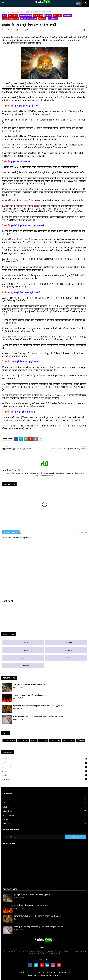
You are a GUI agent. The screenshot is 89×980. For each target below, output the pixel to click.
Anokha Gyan (10, 470)
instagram (69, 658)
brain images (38, 16)
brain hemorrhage (26, 16)
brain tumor (67, 16)
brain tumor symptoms (11, 18)
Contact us (40, 972)
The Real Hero (69, 740)
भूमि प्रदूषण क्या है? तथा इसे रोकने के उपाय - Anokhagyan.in (31, 684)
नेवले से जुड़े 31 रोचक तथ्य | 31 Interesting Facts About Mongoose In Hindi (38, 716)
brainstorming (14, 12)
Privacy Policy (64, 972)
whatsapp (69, 650)
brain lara (48, 16)
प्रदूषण (45, 819)
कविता (45, 775)
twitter (25, 650)
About (30, 972)
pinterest (25, 658)
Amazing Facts (10, 740)
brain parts (58, 16)
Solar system (55, 740)
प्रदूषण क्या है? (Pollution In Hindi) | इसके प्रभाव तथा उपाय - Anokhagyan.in (38, 706)
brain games (13, 16)
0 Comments (82, 532)
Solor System (45, 811)
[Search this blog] (34, 837)
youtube (26, 665)
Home (4, 12)
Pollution (44, 740)
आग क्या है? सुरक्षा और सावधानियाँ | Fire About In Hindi (31, 695)
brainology (42, 18)
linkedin (26, 642)
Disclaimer (51, 972)
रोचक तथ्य (81, 740)
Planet (45, 763)
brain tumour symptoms (28, 18)
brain (5, 16)
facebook (69, 642)
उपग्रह (45, 771)
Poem (34, 740)
